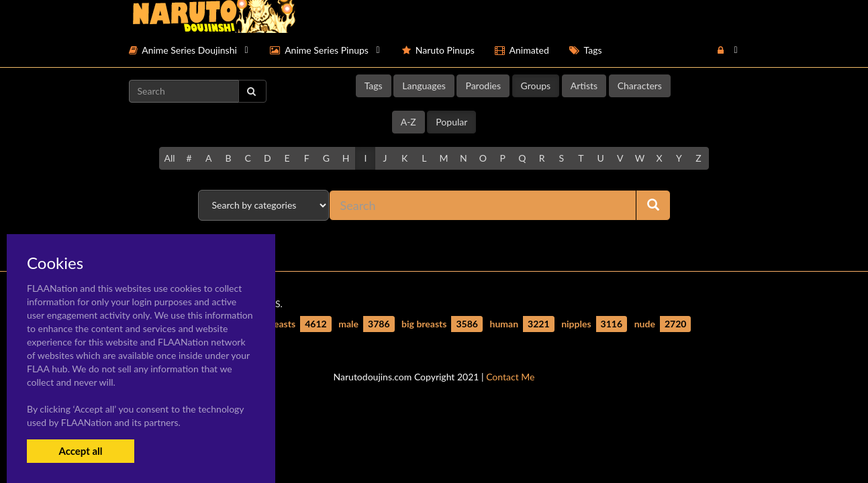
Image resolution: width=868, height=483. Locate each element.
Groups (536, 86)
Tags (374, 86)
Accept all (80, 451)
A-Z (408, 122)
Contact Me (510, 377)
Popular (451, 122)
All (169, 158)
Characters (640, 86)
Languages (424, 86)
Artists (584, 86)
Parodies (483, 86)
